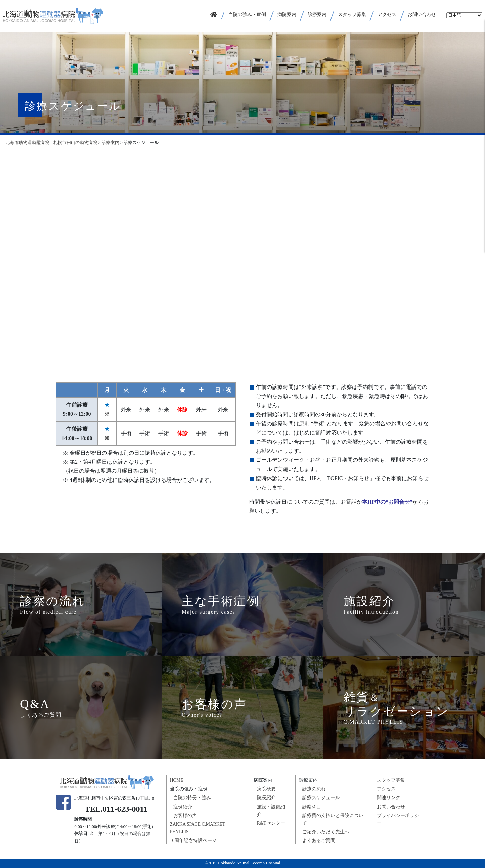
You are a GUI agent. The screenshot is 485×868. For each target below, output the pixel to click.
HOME (177, 780)
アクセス (386, 789)
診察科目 (312, 807)
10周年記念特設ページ (193, 841)
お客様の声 (185, 815)
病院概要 (266, 789)
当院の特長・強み (192, 798)
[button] (248, 16)
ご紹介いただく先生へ (326, 832)
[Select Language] (464, 15)
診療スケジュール (321, 798)
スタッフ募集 (391, 780)
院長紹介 (266, 798)
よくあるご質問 (319, 841)
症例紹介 (183, 807)
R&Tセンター (271, 823)
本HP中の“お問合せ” (387, 502)
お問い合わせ (391, 807)
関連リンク (389, 798)
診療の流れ (314, 789)
